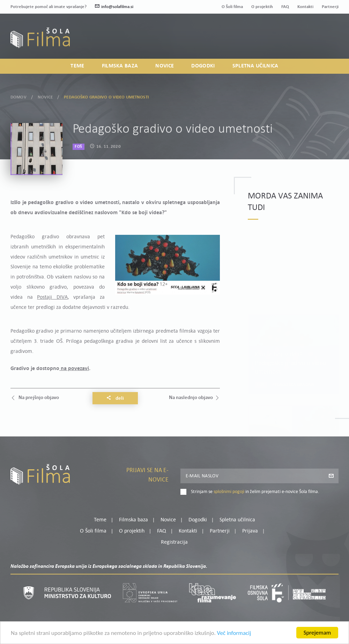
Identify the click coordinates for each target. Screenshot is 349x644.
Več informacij (234, 634)
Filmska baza (120, 66)
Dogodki (203, 66)
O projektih (262, 7)
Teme (77, 66)
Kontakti (305, 7)
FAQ (285, 7)
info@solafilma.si (114, 7)
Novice (165, 66)
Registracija (327, 42)
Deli (115, 398)
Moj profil (303, 33)
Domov (18, 96)
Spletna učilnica (255, 66)
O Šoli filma (232, 7)
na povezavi (74, 369)
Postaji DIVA (52, 297)
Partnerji (330, 7)
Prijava (295, 42)
